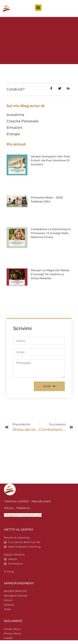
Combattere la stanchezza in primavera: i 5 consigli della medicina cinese (51, 233)
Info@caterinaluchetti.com (23, 515)
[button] (38, 8)
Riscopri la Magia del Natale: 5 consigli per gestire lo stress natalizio (50, 274)
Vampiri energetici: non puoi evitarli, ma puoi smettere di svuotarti (50, 160)
